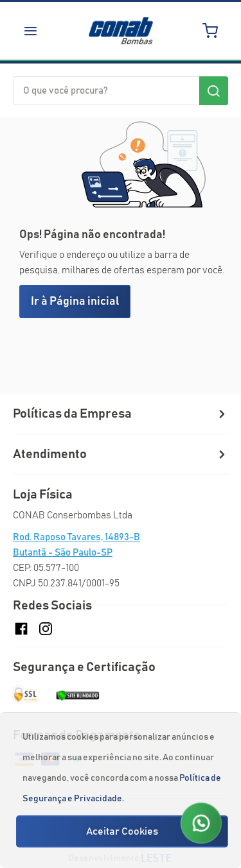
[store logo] (121, 31)
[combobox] (121, 91)
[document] (122, 790)
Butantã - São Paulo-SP (63, 553)
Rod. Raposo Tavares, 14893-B (76, 537)
